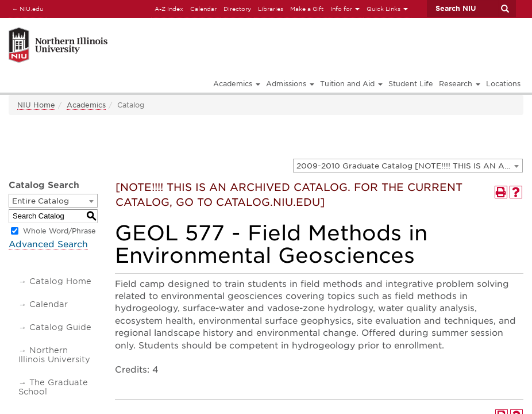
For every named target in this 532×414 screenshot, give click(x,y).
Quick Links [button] (387, 9)
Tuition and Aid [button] (351, 84)
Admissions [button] (290, 84)
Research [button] (460, 84)
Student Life (411, 84)
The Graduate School (53, 387)
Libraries (271, 9)
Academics (86, 105)
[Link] (128, 29)
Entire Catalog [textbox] (41, 201)
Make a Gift (307, 9)
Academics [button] (237, 84)
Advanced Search (48, 244)
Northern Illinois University (54, 355)
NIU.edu (26, 8)
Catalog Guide (60, 327)
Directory (237, 9)
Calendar (203, 9)
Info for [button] (345, 9)
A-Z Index (169, 9)
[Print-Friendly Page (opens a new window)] (501, 192)
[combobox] (408, 166)
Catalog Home (60, 281)
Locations (503, 84)
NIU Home (36, 105)
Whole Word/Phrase (59, 231)
